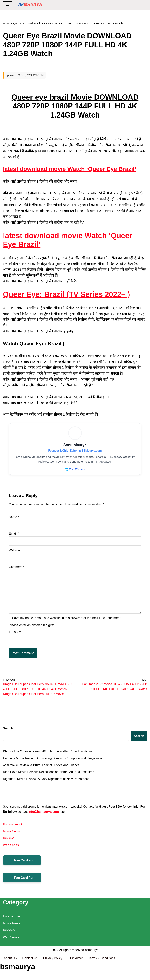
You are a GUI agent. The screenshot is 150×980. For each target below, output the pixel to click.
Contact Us (30, 976)
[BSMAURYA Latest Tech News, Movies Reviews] (30, 5)
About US (10, 976)
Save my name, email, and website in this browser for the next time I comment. (67, 620)
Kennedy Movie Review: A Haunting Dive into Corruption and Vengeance (53, 760)
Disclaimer (77, 976)
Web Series (11, 848)
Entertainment (13, 827)
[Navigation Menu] (8, 5)
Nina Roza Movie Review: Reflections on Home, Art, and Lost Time (49, 774)
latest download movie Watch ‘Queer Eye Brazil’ (70, 169)
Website (14, 551)
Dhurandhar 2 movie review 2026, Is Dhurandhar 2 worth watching (49, 753)
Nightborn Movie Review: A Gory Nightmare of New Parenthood (47, 781)
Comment (17, 568)
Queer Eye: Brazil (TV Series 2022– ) (67, 295)
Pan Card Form (22, 863)
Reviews (9, 841)
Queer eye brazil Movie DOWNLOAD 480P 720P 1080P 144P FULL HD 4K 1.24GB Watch (75, 106)
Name (14, 518)
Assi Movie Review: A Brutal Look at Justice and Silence (42, 767)
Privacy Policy (54, 976)
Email (14, 534)
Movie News (11, 834)
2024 (55, 968)
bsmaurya (92, 968)
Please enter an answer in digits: (31, 627)
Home (7, 24)
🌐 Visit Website (75, 470)
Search (8, 730)
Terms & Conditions (103, 976)
